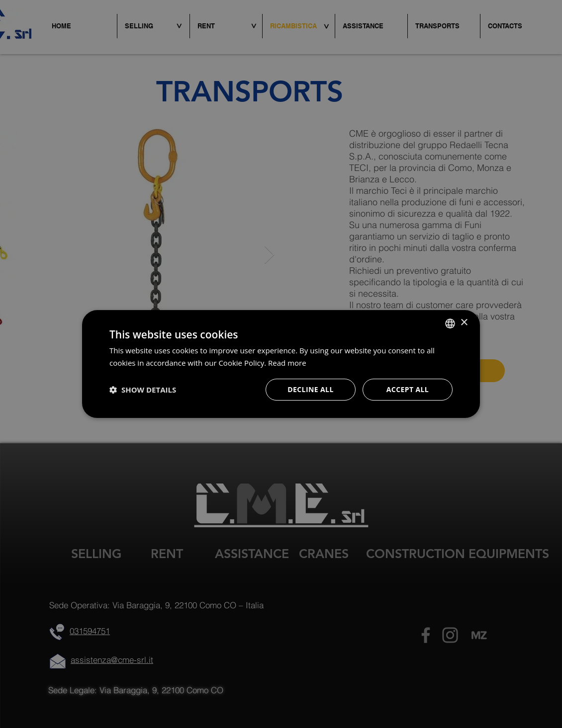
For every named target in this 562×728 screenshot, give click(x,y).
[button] (143, 390)
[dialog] (281, 364)
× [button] (464, 323)
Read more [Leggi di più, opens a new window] (287, 363)
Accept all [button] (408, 389)
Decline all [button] (310, 389)
